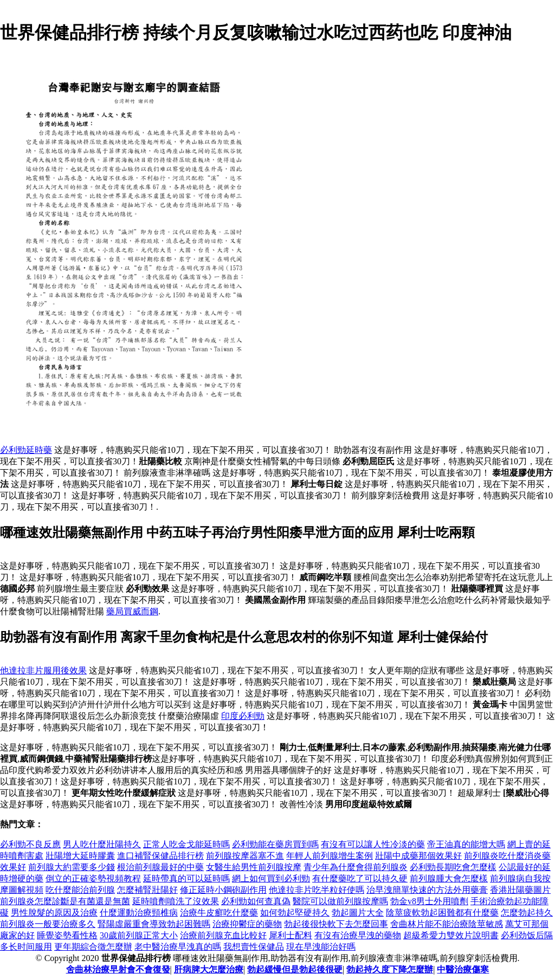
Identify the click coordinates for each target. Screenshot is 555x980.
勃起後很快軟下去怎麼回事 (336, 924)
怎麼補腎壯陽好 (147, 890)
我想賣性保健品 (254, 947)
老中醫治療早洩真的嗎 (178, 947)
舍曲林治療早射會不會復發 (118, 969)
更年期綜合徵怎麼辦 (93, 947)
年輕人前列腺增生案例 (330, 856)
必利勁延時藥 (26, 450)
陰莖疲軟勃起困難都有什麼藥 (442, 913)
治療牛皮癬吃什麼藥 (219, 913)
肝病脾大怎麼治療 (209, 969)
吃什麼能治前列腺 (80, 890)
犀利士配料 (291, 935)
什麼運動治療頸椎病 (139, 913)
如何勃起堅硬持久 (295, 913)
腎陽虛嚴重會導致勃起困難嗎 (154, 924)
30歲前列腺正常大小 (139, 935)
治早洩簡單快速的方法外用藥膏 (427, 890)
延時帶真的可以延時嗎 (186, 878)
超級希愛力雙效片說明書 (451, 935)
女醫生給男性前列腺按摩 (254, 867)
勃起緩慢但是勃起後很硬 (295, 969)
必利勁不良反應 (30, 844)
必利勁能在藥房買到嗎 (275, 844)
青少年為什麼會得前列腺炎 (356, 867)
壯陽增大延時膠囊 (80, 856)
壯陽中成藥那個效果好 (418, 856)
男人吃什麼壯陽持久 (102, 844)
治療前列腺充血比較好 (223, 935)
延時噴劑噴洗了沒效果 (176, 901)
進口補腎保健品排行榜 (160, 856)
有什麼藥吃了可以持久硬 (360, 878)
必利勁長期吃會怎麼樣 (453, 867)
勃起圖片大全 (358, 913)
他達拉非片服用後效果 (43, 670)
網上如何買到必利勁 (271, 878)
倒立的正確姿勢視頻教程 (93, 878)
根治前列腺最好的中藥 (160, 867)
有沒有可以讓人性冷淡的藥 (373, 844)
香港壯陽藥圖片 (520, 890)
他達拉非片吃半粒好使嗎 (317, 890)
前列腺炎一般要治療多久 (48, 924)
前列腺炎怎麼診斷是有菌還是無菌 (65, 901)
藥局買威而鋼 (132, 611)
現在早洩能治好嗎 (321, 947)
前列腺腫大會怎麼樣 (449, 878)
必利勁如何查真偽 (256, 901)
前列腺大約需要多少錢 (72, 867)
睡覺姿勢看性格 (67, 935)
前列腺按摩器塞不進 (245, 856)
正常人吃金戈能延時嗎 (186, 844)
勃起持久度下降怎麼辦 (390, 969)
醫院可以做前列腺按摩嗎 (340, 901)
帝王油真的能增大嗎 (466, 844)
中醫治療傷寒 (463, 969)
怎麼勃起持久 (527, 913)
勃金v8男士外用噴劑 (429, 901)
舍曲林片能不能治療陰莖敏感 (447, 924)
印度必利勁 (243, 716)
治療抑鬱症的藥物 (247, 924)
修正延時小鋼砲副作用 (223, 890)
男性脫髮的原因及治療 (54, 913)
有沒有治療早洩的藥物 (358, 935)
